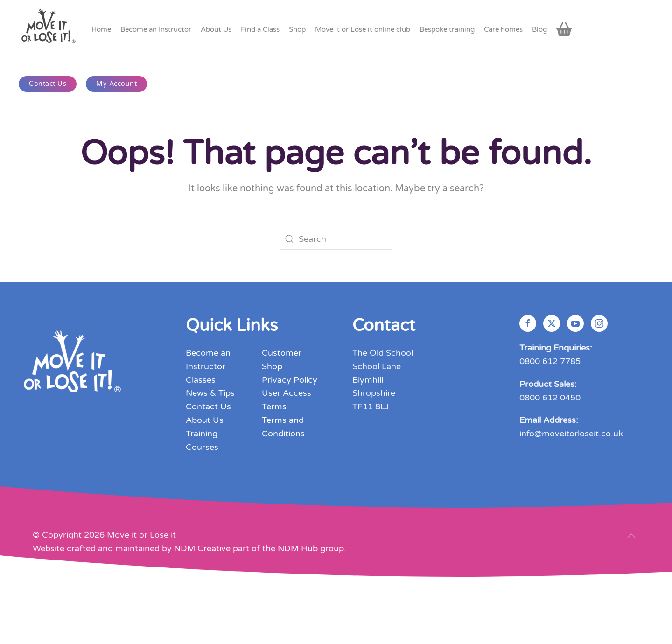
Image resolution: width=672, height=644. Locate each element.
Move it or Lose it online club (363, 29)
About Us (205, 420)
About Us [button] (216, 29)
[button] (631, 536)
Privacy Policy (290, 380)
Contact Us (48, 84)
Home (101, 29)
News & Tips (210, 393)
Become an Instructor (156, 29)
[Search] (336, 239)
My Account (116, 84)
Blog (539, 29)
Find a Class (260, 29)
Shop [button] (297, 29)
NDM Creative (202, 548)
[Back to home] (49, 29)
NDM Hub (298, 548)
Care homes (503, 29)
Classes (201, 380)
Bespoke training (447, 29)
